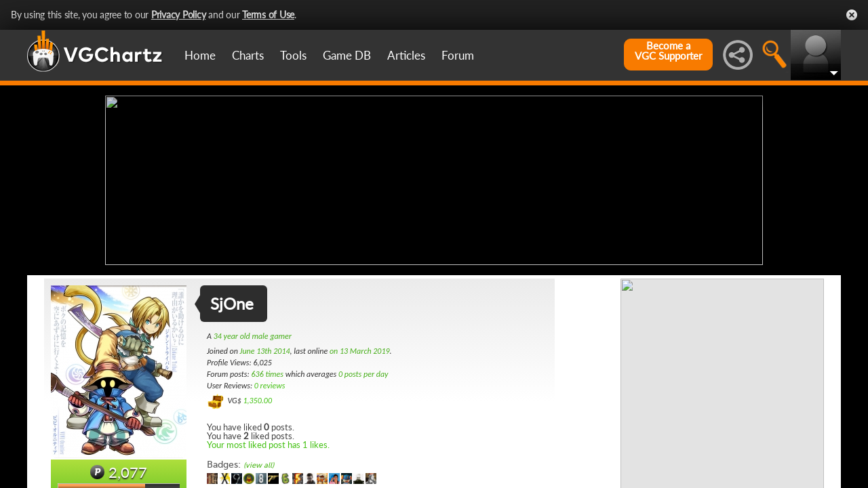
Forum (458, 55)
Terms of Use (268, 15)
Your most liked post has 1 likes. (268, 445)
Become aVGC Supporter (668, 51)
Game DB (347, 55)
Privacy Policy (179, 15)
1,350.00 (257, 401)
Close (852, 15)
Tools (293, 55)
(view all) (259, 465)
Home (200, 55)
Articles (406, 55)
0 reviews (270, 386)
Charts (248, 55)
